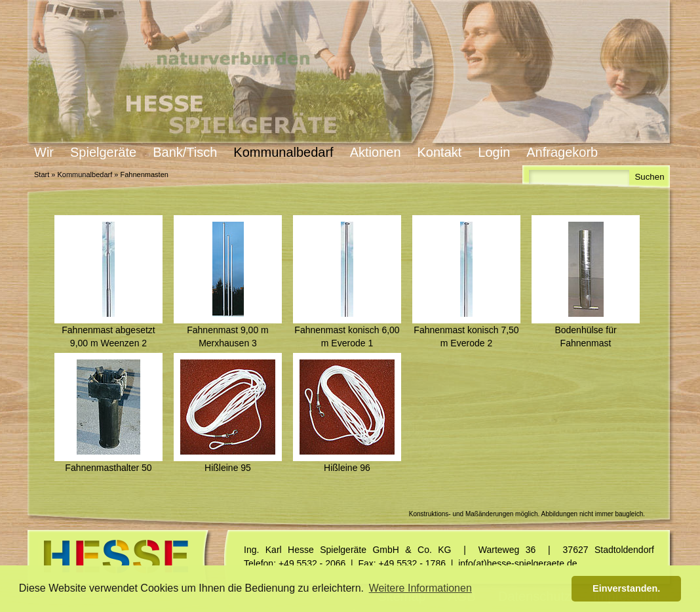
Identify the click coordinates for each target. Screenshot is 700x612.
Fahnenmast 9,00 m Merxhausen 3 (228, 337)
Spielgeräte (103, 152)
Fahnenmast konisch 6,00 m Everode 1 (347, 337)
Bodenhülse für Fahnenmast (585, 337)
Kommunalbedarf (283, 152)
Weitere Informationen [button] (420, 588)
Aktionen (376, 152)
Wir (44, 152)
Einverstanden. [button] (626, 588)
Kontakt (440, 152)
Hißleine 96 (347, 468)
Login (494, 152)
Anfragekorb (562, 152)
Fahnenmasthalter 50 (108, 468)
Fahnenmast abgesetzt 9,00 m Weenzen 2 (108, 337)
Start (42, 174)
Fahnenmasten (144, 174)
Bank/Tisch (185, 152)
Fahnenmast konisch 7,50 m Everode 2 (466, 337)
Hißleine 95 (228, 468)
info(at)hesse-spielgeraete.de (517, 563)
